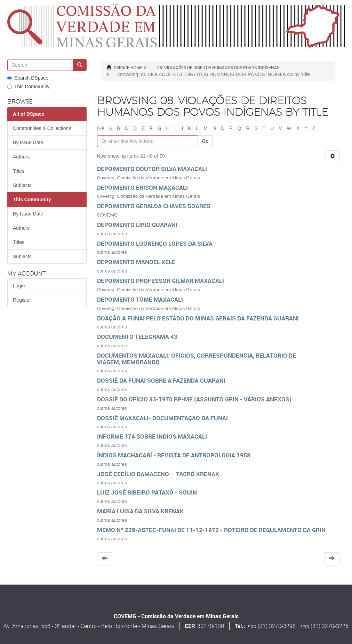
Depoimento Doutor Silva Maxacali (152, 169)
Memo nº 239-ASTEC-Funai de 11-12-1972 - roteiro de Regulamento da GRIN (211, 530)
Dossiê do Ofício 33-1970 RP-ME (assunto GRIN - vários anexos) (194, 399)
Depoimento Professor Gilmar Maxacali (161, 281)
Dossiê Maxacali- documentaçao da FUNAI (162, 418)
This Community (28, 87)
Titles (19, 171)
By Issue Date (28, 142)
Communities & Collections (42, 128)
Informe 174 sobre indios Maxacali (152, 436)
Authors (21, 157)
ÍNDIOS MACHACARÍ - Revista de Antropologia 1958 (174, 455)
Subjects (22, 185)
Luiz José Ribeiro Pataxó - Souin (147, 492)
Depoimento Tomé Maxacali (140, 299)
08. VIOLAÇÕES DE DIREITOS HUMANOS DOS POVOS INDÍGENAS (218, 67)
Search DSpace (28, 78)
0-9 (101, 128)
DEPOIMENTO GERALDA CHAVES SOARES (154, 206)
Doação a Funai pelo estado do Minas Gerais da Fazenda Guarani (198, 318)
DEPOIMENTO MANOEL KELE (136, 262)
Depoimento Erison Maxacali (142, 188)
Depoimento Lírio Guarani (137, 225)
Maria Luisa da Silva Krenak (140, 511)
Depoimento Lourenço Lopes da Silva (155, 243)
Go (205, 141)
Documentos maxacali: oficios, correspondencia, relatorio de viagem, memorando (197, 359)
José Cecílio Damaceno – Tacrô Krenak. (159, 474)
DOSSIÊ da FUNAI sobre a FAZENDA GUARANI (161, 380)
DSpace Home (128, 67)
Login (19, 286)
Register (22, 300)
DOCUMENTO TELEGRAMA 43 (137, 337)
